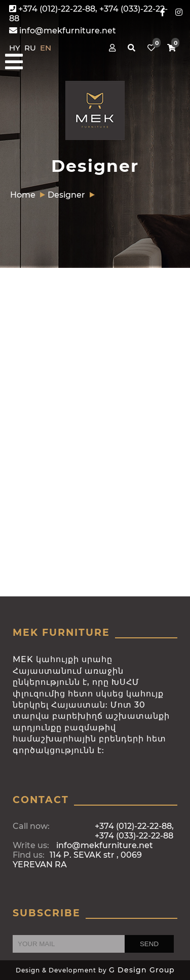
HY (16, 48)
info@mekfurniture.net (63, 31)
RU (31, 48)
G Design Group (142, 970)
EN (46, 48)
